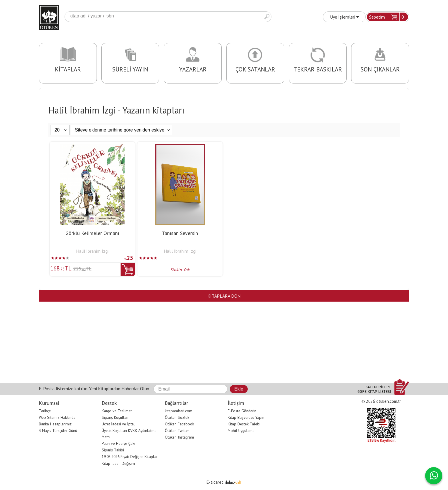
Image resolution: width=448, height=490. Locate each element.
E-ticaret (215, 482)
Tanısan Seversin (180, 233)
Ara (267, 17)
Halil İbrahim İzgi (92, 251)
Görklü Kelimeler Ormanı (92, 233)
